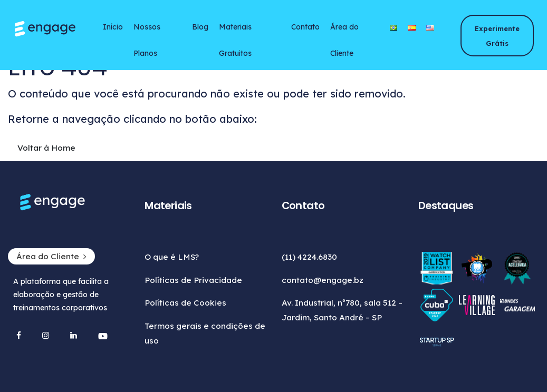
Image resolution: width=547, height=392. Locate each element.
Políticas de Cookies (185, 303)
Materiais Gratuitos (235, 31)
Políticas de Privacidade (193, 280)
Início (113, 27)
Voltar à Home (46, 148)
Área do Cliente (344, 31)
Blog (200, 27)
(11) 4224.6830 (309, 257)
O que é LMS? (172, 257)
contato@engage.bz (323, 280)
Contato (305, 27)
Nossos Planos (147, 31)
